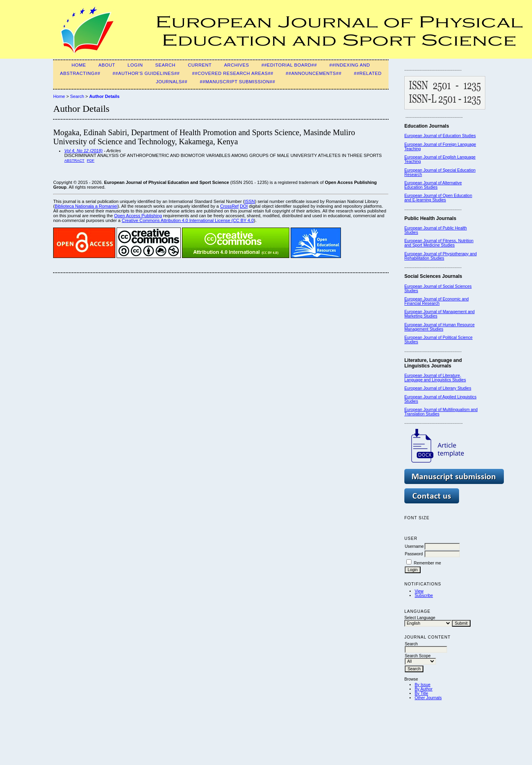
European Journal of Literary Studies (438, 388)
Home (79, 65)
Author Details (104, 96)
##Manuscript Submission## (237, 82)
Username (414, 546)
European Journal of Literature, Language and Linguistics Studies (435, 378)
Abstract (74, 160)
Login (135, 65)
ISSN (250, 201)
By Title (421, 693)
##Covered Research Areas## (233, 73)
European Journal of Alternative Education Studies (433, 185)
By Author (424, 689)
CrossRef (229, 206)
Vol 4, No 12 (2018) (83, 151)
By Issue (423, 685)
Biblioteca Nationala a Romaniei (86, 206)
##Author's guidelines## (146, 73)
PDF (91, 160)
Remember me (428, 563)
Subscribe (424, 596)
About (107, 65)
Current (200, 65)
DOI (244, 206)
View (419, 591)
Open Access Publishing (138, 216)
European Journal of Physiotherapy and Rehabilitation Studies (441, 256)
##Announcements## (314, 73)
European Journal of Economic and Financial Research (436, 301)
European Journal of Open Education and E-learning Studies (438, 198)
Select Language (420, 618)
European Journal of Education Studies (440, 136)
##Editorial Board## (289, 65)
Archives (236, 65)
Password (414, 554)
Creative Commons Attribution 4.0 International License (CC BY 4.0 (188, 220)
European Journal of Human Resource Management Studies (439, 327)
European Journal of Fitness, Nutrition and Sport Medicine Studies (439, 243)
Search (166, 65)
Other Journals (428, 698)
